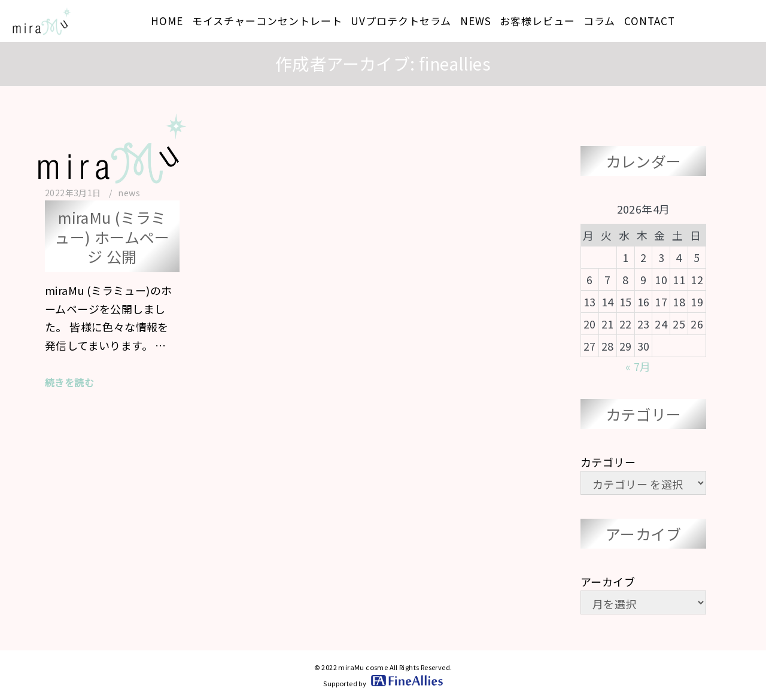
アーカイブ (608, 582)
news (129, 193)
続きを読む (69, 382)
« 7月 (638, 366)
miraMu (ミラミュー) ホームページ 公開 (112, 237)
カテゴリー (608, 462)
